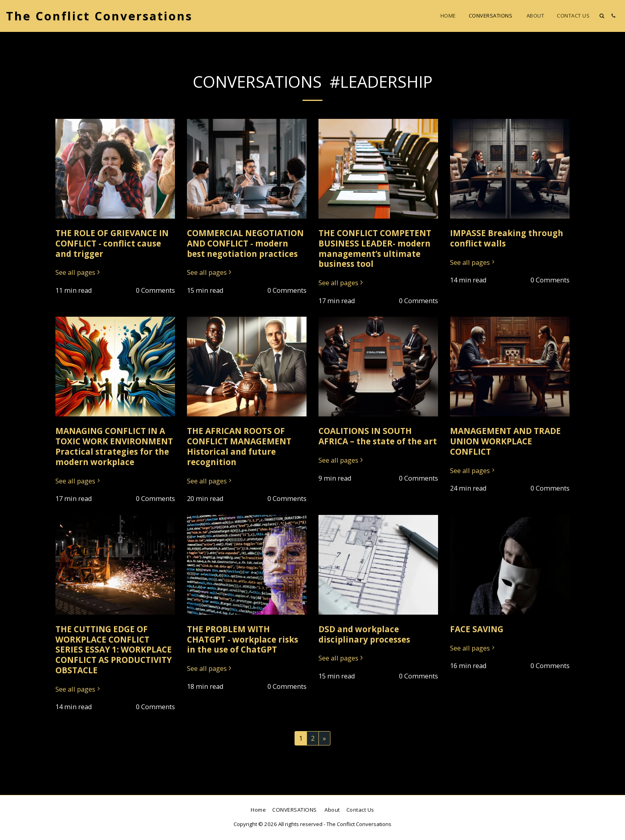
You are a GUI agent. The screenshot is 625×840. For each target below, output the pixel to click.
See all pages (79, 273)
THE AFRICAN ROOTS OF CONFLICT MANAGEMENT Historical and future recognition (239, 446)
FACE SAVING (477, 629)
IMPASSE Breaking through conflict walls (507, 238)
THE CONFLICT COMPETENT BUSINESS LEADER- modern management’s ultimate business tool (375, 248)
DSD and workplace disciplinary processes (364, 634)
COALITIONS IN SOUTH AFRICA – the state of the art (378, 436)
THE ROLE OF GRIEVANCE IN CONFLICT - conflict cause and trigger (112, 243)
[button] (602, 16)
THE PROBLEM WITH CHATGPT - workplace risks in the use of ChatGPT (243, 639)
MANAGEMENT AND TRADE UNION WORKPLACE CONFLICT (505, 441)
